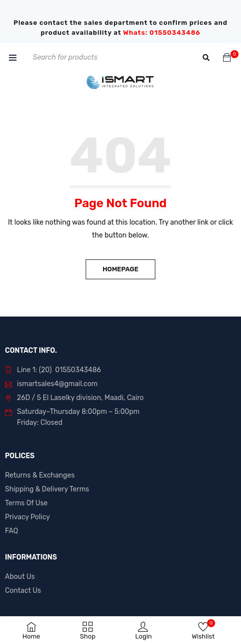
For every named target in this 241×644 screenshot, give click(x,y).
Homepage (120, 269)
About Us (20, 577)
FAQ (11, 531)
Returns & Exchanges (40, 475)
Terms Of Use (26, 503)
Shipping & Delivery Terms (47, 489)
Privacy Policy (27, 517)
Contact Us (23, 591)
